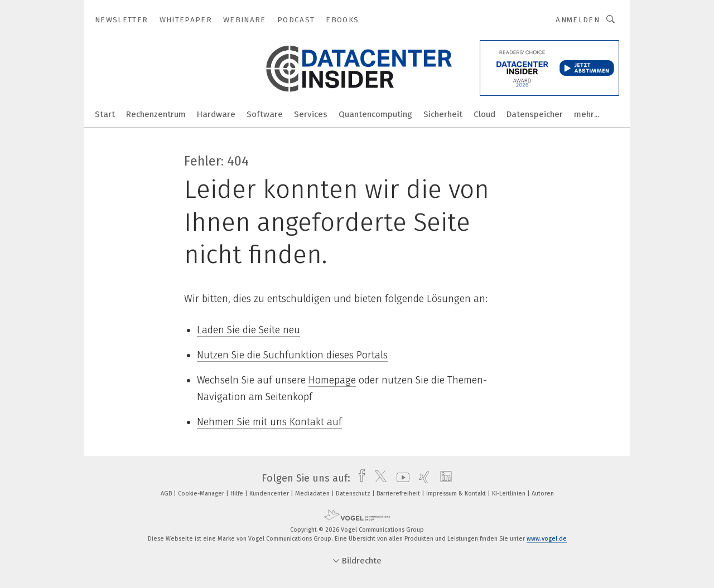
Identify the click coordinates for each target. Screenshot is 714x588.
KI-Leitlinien (510, 494)
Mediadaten (313, 494)
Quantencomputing (375, 114)
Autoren (543, 494)
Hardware (216, 114)
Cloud (484, 114)
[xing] (421, 478)
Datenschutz (354, 494)
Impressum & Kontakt (457, 494)
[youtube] (400, 478)
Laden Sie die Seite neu (249, 330)
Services (311, 114)
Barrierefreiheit (399, 494)
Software (265, 114)
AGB (167, 494)
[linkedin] (443, 478)
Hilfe (238, 494)
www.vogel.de (547, 539)
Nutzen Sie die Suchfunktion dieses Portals (292, 355)
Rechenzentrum (156, 114)
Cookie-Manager (202, 494)
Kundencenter (270, 494)
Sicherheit (443, 114)
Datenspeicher (535, 114)
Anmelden (578, 20)
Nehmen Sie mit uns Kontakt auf (269, 422)
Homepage (332, 380)
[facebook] (359, 478)
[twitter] (378, 478)
